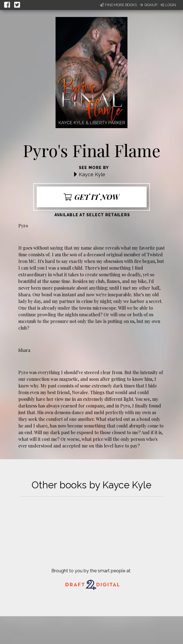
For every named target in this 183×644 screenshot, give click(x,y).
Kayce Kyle (92, 174)
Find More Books (118, 5)
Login (168, 5)
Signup (149, 5)
